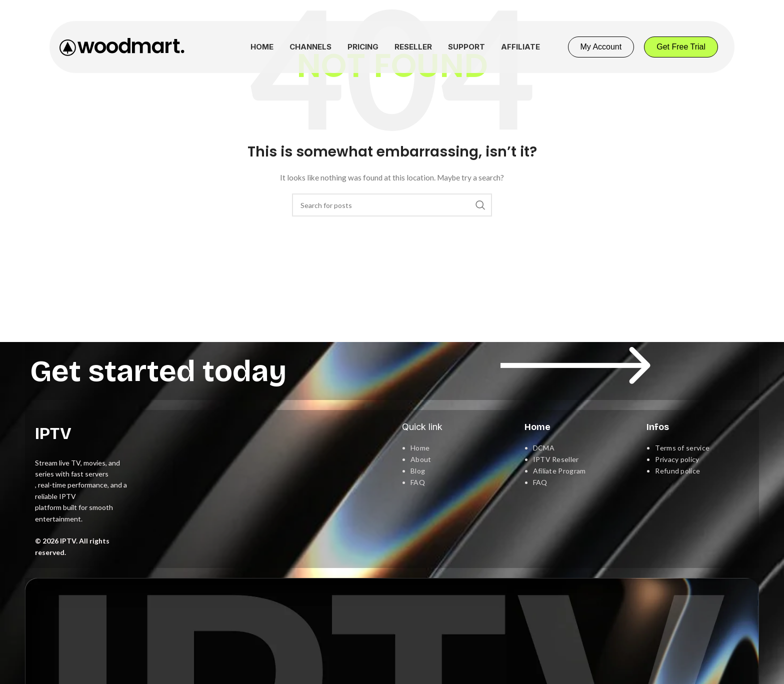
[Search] (392, 205)
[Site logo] (122, 46)
